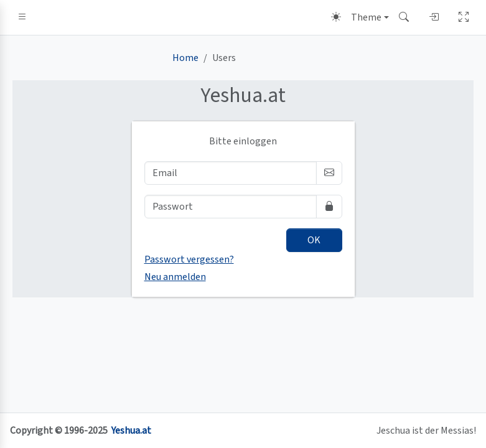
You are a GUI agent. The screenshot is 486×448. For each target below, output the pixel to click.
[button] (22, 17)
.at (243, 96)
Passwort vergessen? (189, 259)
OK (314, 240)
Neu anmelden (175, 277)
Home (185, 58)
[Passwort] (231, 207)
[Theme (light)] (360, 17)
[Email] (231, 173)
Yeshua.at (131, 431)
